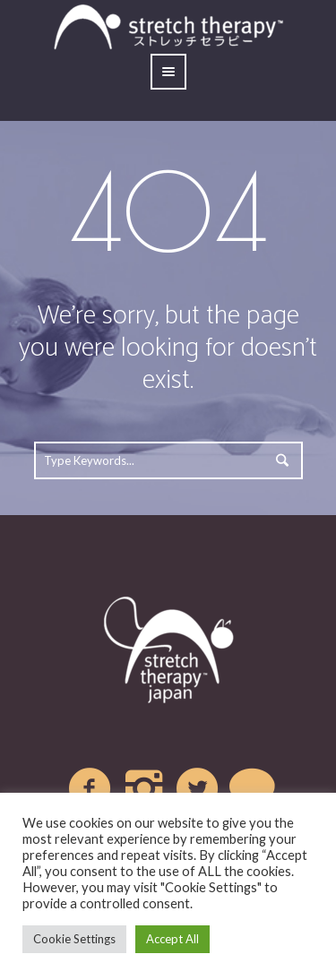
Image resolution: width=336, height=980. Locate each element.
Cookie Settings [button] (74, 939)
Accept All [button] (172, 939)
